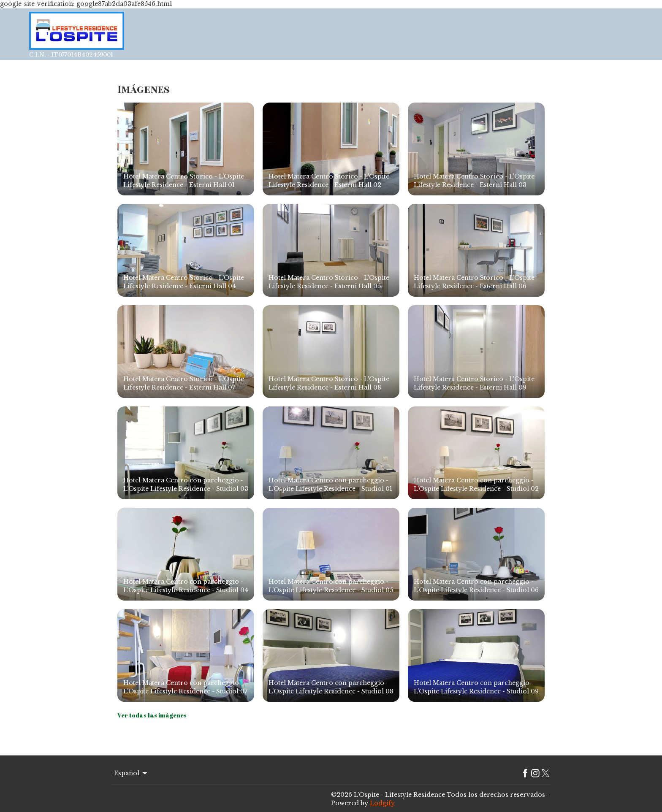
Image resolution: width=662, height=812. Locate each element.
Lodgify (382, 803)
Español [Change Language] (131, 773)
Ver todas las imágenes (152, 715)
